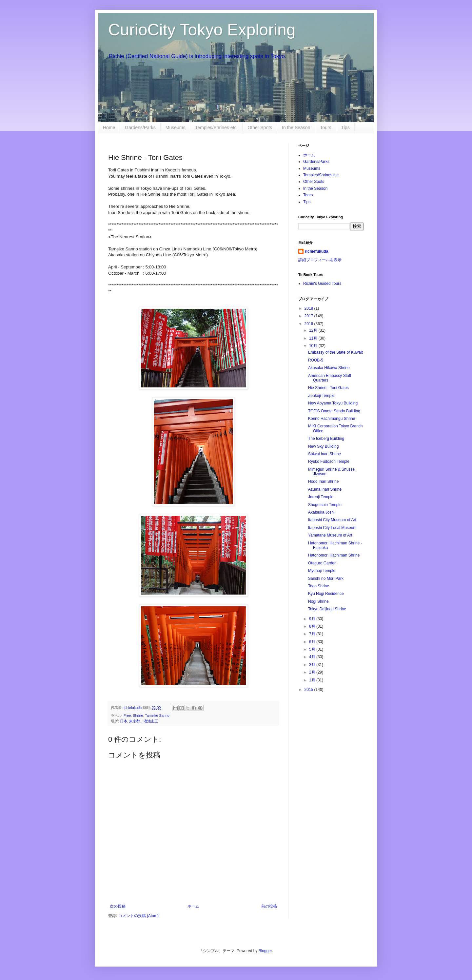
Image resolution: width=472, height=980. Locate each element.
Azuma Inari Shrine (325, 489)
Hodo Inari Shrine (323, 481)
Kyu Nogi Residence (326, 594)
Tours (325, 127)
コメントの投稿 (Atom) (138, 916)
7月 (313, 634)
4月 (313, 657)
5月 (313, 649)
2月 (313, 672)
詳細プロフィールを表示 (320, 260)
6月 (313, 642)
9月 (313, 619)
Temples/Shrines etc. (216, 127)
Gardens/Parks (140, 127)
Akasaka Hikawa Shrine (329, 368)
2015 (309, 690)
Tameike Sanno (157, 715)
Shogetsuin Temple (325, 505)
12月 (314, 330)
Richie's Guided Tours (322, 284)
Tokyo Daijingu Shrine (327, 609)
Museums (176, 127)
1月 (313, 680)
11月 (314, 338)
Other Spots (260, 127)
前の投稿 (269, 906)
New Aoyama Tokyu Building (333, 403)
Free (127, 715)
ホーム (193, 906)
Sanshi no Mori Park (326, 578)
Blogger (265, 951)
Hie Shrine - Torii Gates (328, 388)
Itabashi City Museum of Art (332, 520)
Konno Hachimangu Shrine (332, 419)
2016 (309, 324)
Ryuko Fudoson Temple (329, 461)
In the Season (296, 127)
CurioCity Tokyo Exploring (202, 30)
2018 (309, 308)
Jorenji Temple (321, 497)
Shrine (138, 715)
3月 (313, 665)
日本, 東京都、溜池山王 (139, 721)
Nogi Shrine (318, 601)
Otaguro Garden (322, 563)
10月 (314, 346)
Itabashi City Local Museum (332, 528)
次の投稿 (118, 906)
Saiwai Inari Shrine (324, 454)
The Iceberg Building (326, 439)
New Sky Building (323, 446)
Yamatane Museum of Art (330, 535)
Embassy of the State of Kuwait (335, 352)
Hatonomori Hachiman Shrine (334, 555)
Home (109, 127)
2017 (309, 316)
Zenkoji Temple (321, 396)
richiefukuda (316, 251)
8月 (313, 626)
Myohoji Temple (322, 571)
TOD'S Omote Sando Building (334, 411)
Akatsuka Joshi (321, 512)
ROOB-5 (316, 360)
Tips (345, 127)
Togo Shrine (319, 586)
